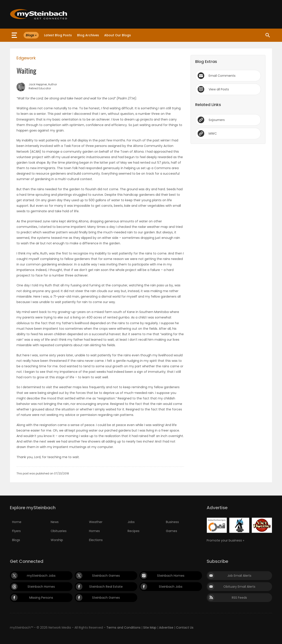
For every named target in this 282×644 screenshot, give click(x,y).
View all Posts (219, 89)
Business (172, 522)
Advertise (166, 628)
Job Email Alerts (239, 576)
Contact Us (185, 628)
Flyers (16, 531)
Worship (57, 540)
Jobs (131, 522)
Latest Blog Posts (58, 35)
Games (172, 531)
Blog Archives (88, 35)
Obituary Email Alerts (239, 587)
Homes (94, 531)
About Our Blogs (118, 35)
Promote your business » (225, 540)
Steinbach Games (106, 576)
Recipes (134, 531)
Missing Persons (41, 598)
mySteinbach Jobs (41, 576)
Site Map (150, 628)
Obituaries (59, 531)
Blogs (16, 540)
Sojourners (217, 120)
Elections (96, 540)
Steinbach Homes (171, 576)
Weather (96, 522)
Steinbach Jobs (171, 587)
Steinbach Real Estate (106, 587)
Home (17, 522)
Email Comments (222, 76)
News (55, 522)
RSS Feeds (239, 598)
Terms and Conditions (123, 628)
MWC (213, 134)
